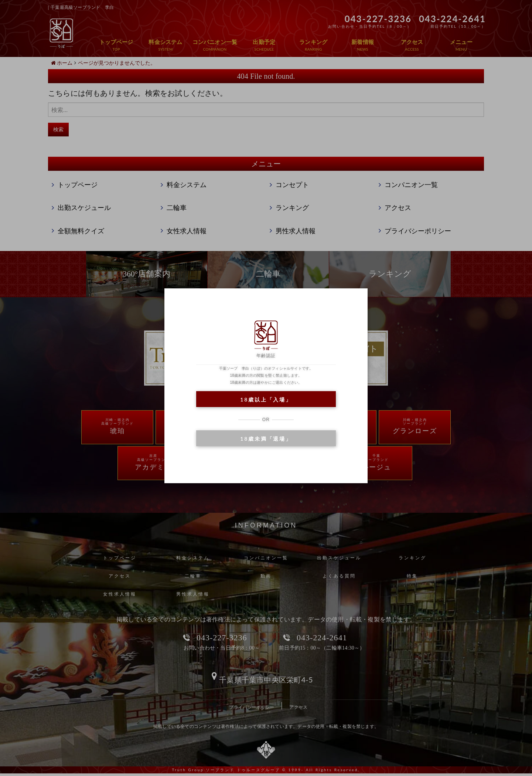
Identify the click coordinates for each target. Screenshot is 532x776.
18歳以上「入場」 (266, 399)
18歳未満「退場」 (266, 439)
